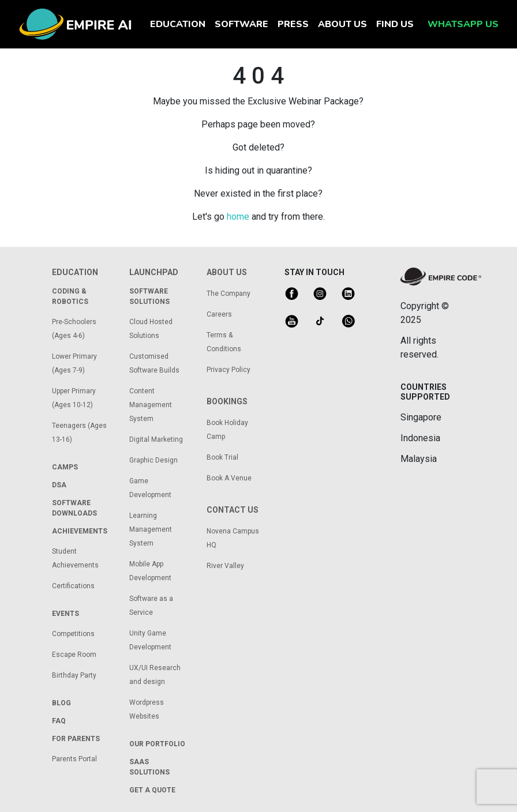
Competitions (73, 634)
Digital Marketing (156, 439)
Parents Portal (74, 759)
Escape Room (74, 655)
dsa (59, 485)
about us (342, 24)
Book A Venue (229, 478)
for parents (76, 739)
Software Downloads (74, 508)
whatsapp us (463, 24)
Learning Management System (151, 529)
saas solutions (149, 767)
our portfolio (157, 744)
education (180, 24)
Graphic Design (153, 460)
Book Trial (222, 457)
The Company (228, 294)
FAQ (59, 721)
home (238, 217)
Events (65, 614)
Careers (219, 314)
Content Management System (151, 405)
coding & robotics (70, 296)
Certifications (73, 586)
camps (65, 467)
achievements (80, 531)
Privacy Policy (228, 370)
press (293, 24)
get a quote (152, 790)
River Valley (225, 566)
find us (395, 24)
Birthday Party (74, 675)
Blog (61, 703)
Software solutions (149, 296)
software (241, 24)
